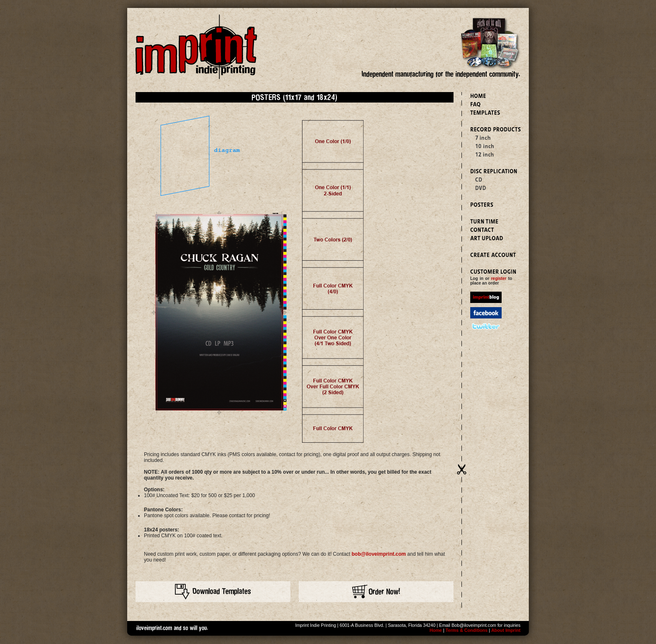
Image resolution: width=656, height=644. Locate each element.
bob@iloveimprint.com (379, 554)
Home (436, 630)
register (499, 278)
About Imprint (506, 630)
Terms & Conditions (466, 630)
